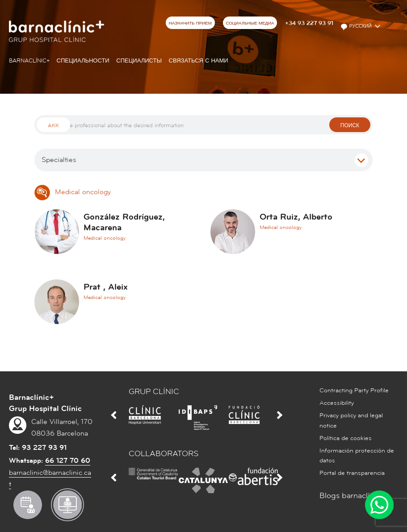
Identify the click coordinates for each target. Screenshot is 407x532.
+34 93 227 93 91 (309, 23)
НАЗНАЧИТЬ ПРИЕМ (190, 23)
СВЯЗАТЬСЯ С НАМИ (199, 61)
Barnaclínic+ (29, 61)
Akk (53, 126)
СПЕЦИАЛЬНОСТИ (83, 61)
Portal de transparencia (352, 473)
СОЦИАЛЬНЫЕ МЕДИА (250, 23)
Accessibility (337, 403)
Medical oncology (73, 192)
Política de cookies (346, 438)
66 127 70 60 (68, 461)
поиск (350, 126)
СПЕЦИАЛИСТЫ (139, 61)
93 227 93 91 (44, 448)
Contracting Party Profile (354, 391)
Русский (357, 27)
